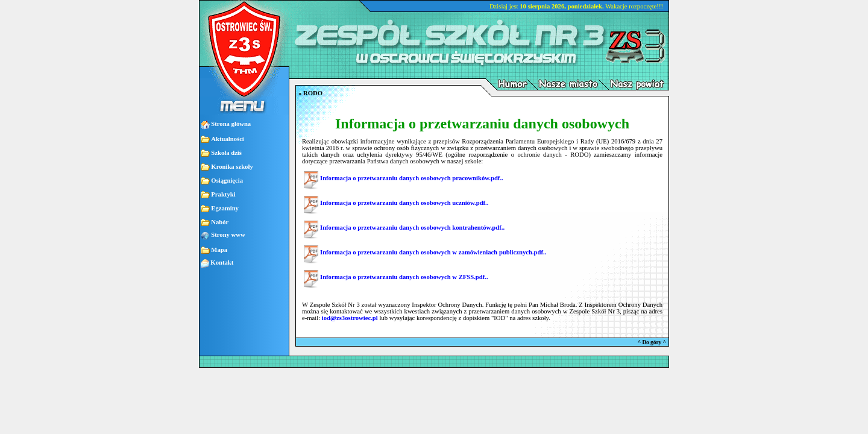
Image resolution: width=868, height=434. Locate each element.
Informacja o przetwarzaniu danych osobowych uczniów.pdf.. (404, 203)
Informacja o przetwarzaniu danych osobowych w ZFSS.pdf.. (404, 277)
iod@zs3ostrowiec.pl (350, 318)
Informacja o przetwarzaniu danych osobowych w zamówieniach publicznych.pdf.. (433, 252)
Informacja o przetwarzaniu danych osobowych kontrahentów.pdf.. (412, 228)
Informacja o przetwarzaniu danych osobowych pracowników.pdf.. (412, 178)
